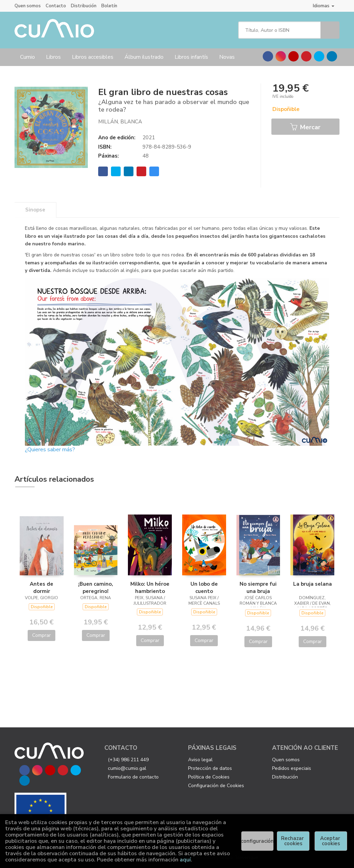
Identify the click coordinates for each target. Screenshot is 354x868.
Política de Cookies (209, 777)
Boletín (109, 6)
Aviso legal (200, 760)
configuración (258, 841)
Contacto (56, 6)
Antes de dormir (41, 587)
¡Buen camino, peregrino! (96, 587)
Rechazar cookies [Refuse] (293, 841)
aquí (185, 860)
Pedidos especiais (292, 768)
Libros (53, 57)
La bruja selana (313, 584)
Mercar (305, 127)
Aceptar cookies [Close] (331, 841)
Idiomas (324, 6)
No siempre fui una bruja (258, 587)
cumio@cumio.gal (127, 768)
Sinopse (35, 210)
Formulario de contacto (133, 777)
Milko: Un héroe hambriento (150, 587)
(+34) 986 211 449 (128, 760)
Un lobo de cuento (204, 587)
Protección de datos (210, 768)
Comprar (41, 635)
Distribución (84, 6)
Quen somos (28, 6)
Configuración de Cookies (216, 786)
